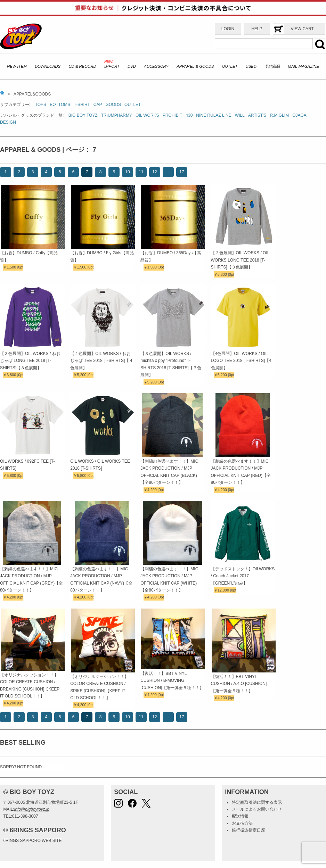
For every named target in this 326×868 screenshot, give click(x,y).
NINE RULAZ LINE (214, 115)
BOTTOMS (60, 105)
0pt (21, 267)
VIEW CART (302, 29)
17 (182, 172)
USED (251, 66)
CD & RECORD (82, 66)
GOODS (113, 105)
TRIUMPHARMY (117, 115)
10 (127, 172)
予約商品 (272, 66)
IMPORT (112, 66)
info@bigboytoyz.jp (32, 809)
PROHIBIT (173, 115)
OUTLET (230, 66)
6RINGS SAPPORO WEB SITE (32, 841)
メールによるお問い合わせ (257, 809)
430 (189, 115)
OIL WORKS (147, 115)
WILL (240, 115)
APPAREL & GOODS (195, 66)
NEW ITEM (17, 66)
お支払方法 (242, 823)
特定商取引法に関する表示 (257, 802)
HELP (257, 29)
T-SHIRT (82, 105)
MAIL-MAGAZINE (304, 66)
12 (154, 172)
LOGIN (228, 29)
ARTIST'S (257, 115)
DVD (132, 66)
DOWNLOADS (48, 66)
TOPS (41, 105)
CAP (98, 105)
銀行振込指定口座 (248, 830)
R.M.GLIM (279, 115)
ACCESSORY (156, 66)
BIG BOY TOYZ (83, 115)
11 (141, 172)
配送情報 (240, 816)
